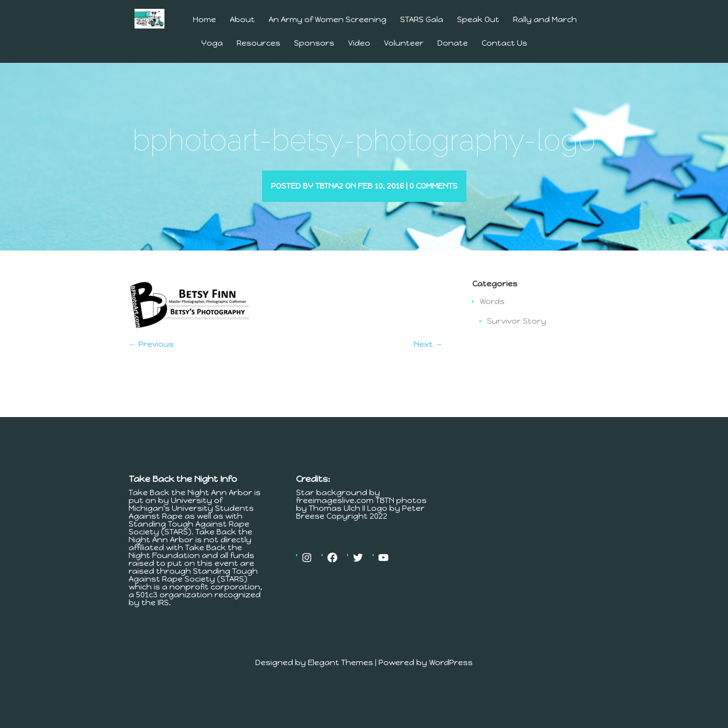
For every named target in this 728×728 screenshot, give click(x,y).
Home (204, 20)
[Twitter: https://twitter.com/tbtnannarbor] (358, 572)
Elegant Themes (340, 677)
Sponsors (314, 43)
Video (359, 43)
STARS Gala (422, 20)
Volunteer (404, 43)
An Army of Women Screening (327, 20)
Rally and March (545, 20)
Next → (428, 358)
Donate (453, 43)
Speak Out (478, 20)
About (242, 20)
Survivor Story (517, 335)
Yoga (212, 43)
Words (492, 316)
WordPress (451, 677)
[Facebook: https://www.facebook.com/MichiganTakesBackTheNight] (332, 572)
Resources (258, 43)
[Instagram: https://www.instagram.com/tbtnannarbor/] (307, 572)
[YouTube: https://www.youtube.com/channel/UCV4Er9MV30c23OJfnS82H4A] (383, 572)
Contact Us (504, 43)
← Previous (151, 358)
